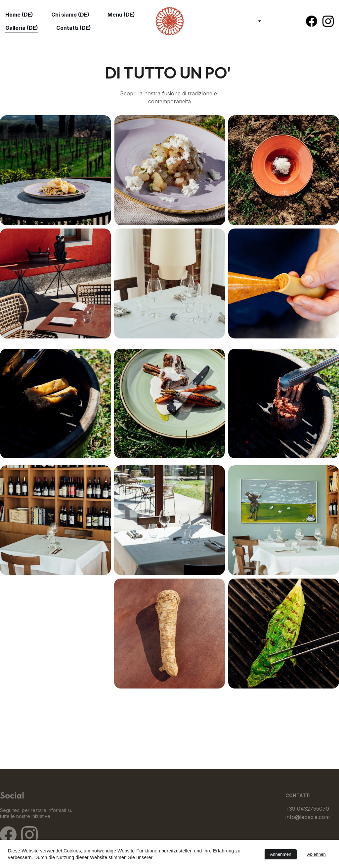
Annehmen (280, 854)
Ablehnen (317, 854)
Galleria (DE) (22, 28)
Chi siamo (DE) (70, 15)
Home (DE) (19, 15)
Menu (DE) (121, 15)
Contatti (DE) (74, 28)
